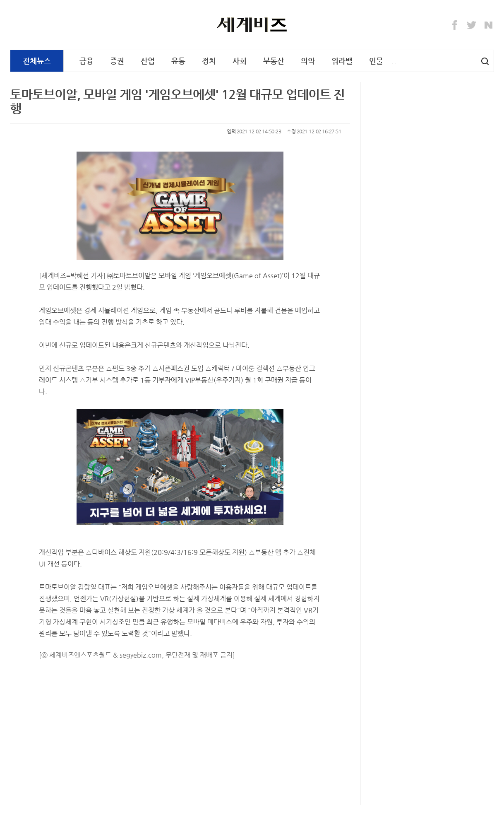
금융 (86, 61)
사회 (240, 61)
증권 (117, 61)
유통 (178, 61)
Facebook (455, 25)
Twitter (472, 25)
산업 (148, 61)
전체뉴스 (37, 61)
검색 (485, 61)
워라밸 (342, 61)
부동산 (274, 61)
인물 (376, 61)
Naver (489, 25)
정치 (209, 61)
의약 (308, 61)
